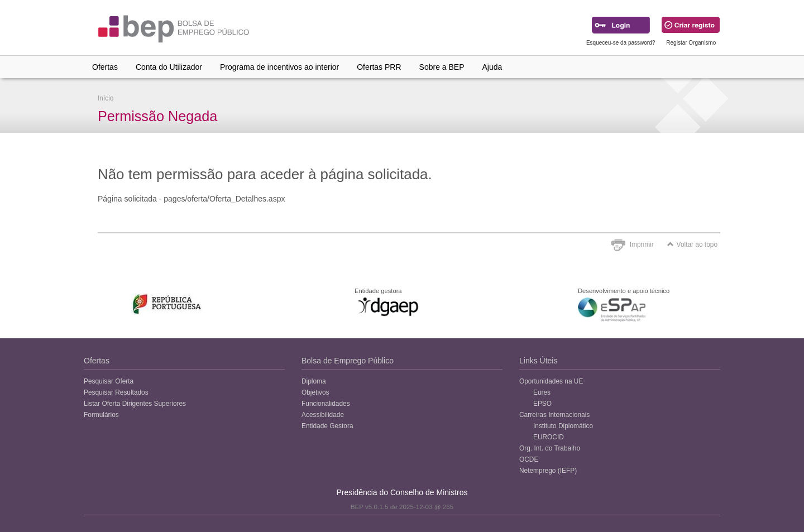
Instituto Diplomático (563, 426)
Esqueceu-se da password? (621, 43)
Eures (542, 392)
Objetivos (315, 392)
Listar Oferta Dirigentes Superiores (135, 404)
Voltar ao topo (692, 245)
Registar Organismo (691, 43)
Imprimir (642, 245)
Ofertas (105, 67)
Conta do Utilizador (169, 67)
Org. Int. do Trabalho (550, 448)
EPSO (542, 404)
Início (106, 98)
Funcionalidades (326, 404)
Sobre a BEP (442, 67)
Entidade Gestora (327, 426)
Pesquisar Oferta (109, 381)
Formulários (101, 415)
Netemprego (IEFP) (548, 471)
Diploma (314, 381)
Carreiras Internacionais (554, 415)
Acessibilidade (323, 415)
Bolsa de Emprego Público (348, 361)
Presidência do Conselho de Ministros (402, 492)
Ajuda (492, 67)
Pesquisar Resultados (116, 392)
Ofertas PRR (379, 67)
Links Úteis (538, 361)
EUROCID (549, 437)
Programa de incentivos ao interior (279, 67)
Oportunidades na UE (551, 381)
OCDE (529, 459)
